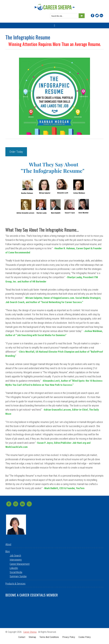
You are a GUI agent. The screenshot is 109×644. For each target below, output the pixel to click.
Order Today (16, 152)
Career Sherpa (54, 7)
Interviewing (16, 560)
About (8, 544)
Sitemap (32, 637)
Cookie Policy (85, 637)
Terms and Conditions (49, 637)
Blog (8, 551)
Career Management (20, 564)
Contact (22, 637)
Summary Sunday (18, 576)
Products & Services (15, 584)
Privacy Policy (69, 637)
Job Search (15, 556)
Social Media (16, 572)
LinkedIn (14, 568)
